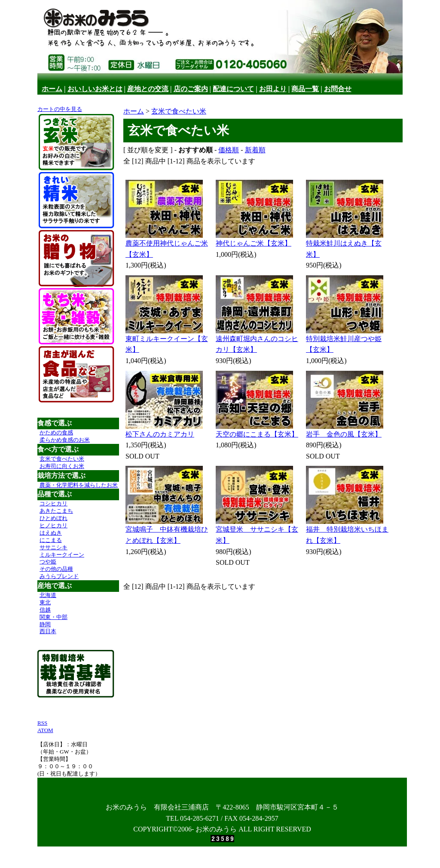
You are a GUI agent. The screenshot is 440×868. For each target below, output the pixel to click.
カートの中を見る (60, 109)
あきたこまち (56, 511)
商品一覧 (305, 89)
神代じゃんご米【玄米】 (254, 243)
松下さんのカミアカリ (160, 434)
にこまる (51, 540)
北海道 (48, 595)
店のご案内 (191, 89)
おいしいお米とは (95, 89)
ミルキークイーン (62, 555)
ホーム (52, 89)
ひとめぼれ (53, 518)
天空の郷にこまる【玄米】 (257, 434)
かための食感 (56, 432)
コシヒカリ (53, 503)
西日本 (48, 631)
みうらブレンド (59, 576)
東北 (45, 602)
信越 (45, 610)
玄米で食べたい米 (62, 459)
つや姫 (48, 562)
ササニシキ (53, 547)
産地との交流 (148, 89)
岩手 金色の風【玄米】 (344, 434)
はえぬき (51, 533)
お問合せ (338, 89)
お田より (273, 89)
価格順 (229, 150)
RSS (42, 723)
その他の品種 (56, 569)
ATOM (45, 730)
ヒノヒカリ (53, 525)
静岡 (45, 624)
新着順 (255, 150)
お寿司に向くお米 (62, 466)
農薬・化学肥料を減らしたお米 (79, 485)
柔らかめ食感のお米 (65, 440)
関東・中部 (53, 617)
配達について (233, 89)
